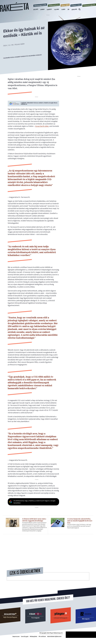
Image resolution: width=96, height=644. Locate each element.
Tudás (63, 9)
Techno (57, 9)
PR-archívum (42, 636)
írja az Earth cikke (42, 126)
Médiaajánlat (34, 636)
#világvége (32, 56)
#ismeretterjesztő (21, 57)
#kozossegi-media (40, 5)
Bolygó (36, 9)
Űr (68, 9)
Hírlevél (74, 9)
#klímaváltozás (9, 58)
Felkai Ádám (20, 44)
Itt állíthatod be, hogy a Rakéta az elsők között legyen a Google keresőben (34, 502)
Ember (42, 9)
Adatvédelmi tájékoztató (54, 636)
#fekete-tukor (76, 5)
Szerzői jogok (25, 636)
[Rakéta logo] (14, 11)
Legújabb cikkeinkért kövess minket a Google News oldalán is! (39, 103)
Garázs (49, 9)
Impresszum (16, 636)
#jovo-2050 (65, 5)
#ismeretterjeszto (89, 5)
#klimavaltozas (54, 5)
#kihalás (39, 55)
